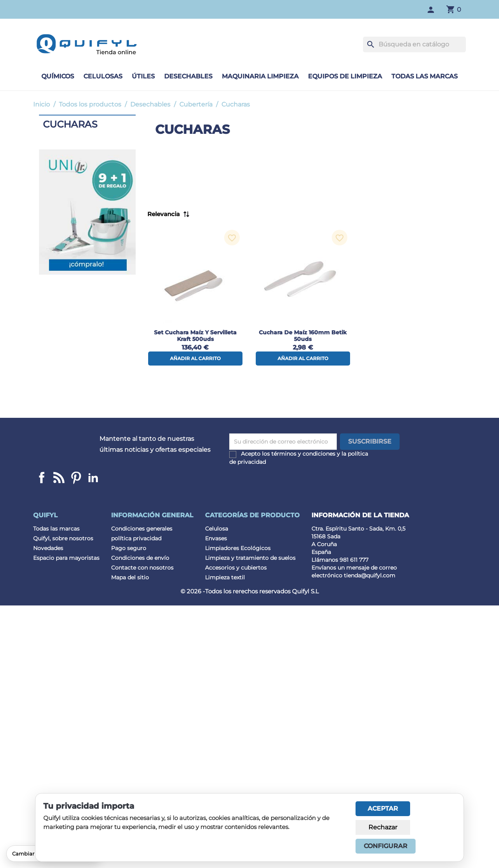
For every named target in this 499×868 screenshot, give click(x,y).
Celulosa (217, 529)
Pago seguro (129, 548)
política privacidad (136, 538)
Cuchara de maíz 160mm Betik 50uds (303, 336)
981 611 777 (354, 560)
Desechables (188, 76)
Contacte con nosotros (142, 568)
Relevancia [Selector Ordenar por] (164, 214)
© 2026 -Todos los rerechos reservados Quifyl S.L (250, 591)
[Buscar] (414, 44)
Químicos (58, 76)
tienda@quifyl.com (370, 575)
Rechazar (383, 827)
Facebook (42, 477)
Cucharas (70, 124)
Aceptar (383, 809)
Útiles (143, 76)
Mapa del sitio (130, 577)
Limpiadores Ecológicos (238, 548)
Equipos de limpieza (345, 76)
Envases (216, 538)
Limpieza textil (225, 577)
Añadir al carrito (195, 358)
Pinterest (76, 477)
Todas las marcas (425, 76)
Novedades (48, 548)
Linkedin (59, 477)
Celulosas (103, 76)
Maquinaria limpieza (260, 76)
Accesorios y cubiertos (236, 568)
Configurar (386, 846)
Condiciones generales (142, 529)
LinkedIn (93, 477)
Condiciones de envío (140, 558)
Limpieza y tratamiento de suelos (250, 558)
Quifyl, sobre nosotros (63, 538)
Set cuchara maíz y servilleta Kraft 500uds (195, 336)
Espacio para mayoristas (66, 558)
